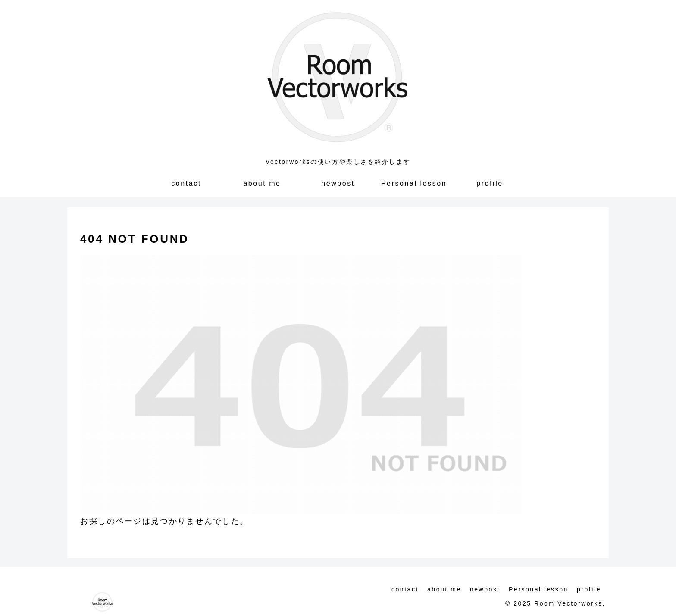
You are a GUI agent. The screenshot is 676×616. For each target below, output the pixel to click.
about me (444, 589)
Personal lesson (538, 589)
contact (405, 589)
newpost (485, 589)
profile (589, 589)
